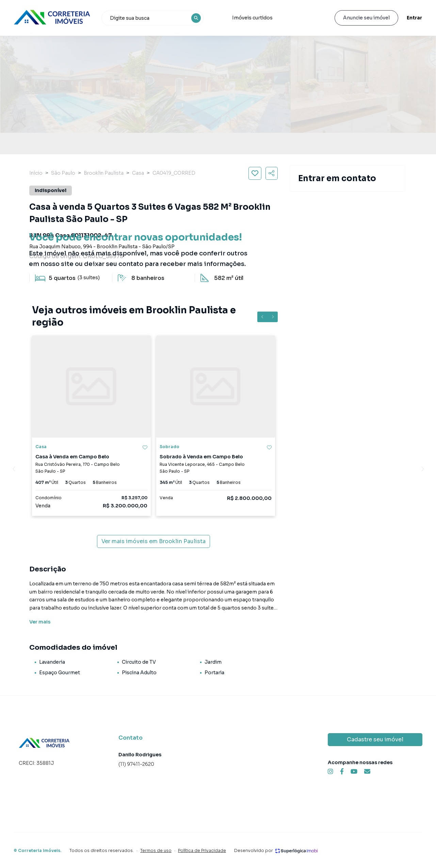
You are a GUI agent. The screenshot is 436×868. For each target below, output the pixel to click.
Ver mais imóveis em (154, 541)
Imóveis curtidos (252, 18)
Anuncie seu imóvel (366, 18)
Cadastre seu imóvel (375, 739)
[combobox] (152, 18)
